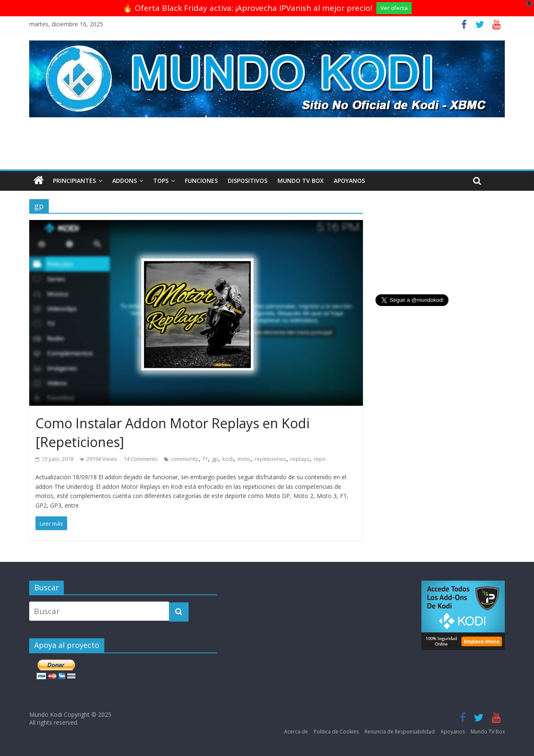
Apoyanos (349, 181)
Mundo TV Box (301, 181)
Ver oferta (394, 8)
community (185, 459)
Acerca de (296, 732)
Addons (125, 181)
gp (215, 459)
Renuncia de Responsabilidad (400, 732)
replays (300, 459)
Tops (161, 181)
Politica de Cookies (336, 732)
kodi (228, 459)
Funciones (201, 181)
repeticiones (270, 459)
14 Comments (141, 459)
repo (320, 459)
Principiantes (74, 181)
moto (244, 459)
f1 (205, 459)
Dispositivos (248, 181)
